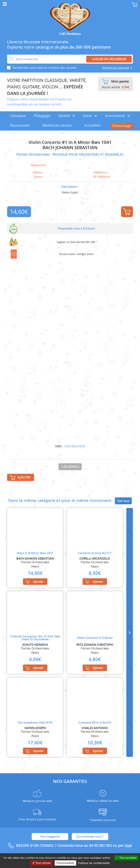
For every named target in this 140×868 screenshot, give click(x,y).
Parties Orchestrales (34, 154)
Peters (39, 177)
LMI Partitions (70, 34)
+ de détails (70, 467)
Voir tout (123, 501)
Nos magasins (50, 837)
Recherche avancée (116, 68)
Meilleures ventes (57, 125)
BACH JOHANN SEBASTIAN (70, 148)
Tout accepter (126, 858)
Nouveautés (20, 125)
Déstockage (122, 126)
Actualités (92, 125)
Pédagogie (42, 116)
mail (128, 845)
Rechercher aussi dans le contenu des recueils (45, 68)
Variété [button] (67, 116)
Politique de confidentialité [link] (94, 863)
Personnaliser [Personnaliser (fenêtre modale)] (65, 863)
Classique (18, 116)
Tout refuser (42, 863)
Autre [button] (90, 116)
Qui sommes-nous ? (90, 837)
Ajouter (127, 212)
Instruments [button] (117, 116)
